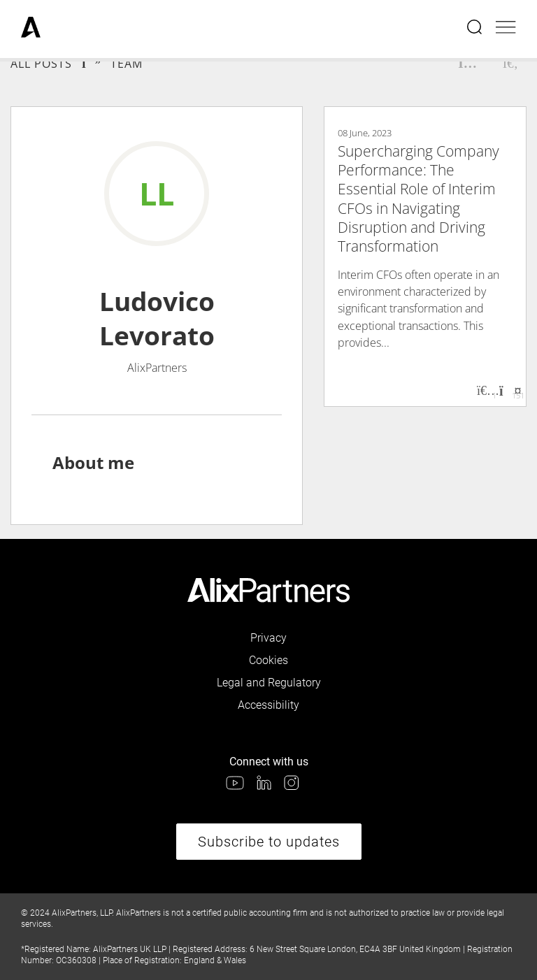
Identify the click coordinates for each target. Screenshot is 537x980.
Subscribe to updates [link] (269, 842)
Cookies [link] (268, 660)
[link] (31, 29)
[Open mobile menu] (506, 29)
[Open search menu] (476, 29)
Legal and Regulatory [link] (269, 683)
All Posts (41, 64)
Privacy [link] (268, 638)
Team (127, 64)
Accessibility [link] (268, 705)
